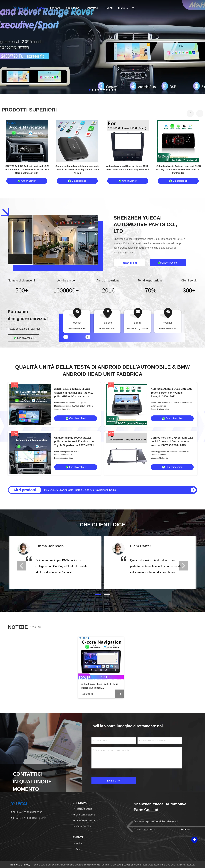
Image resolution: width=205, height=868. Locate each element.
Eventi (109, 8)
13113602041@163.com (137, 329)
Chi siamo (73, 8)
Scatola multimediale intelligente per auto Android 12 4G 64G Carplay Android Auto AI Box (77, 170)
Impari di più (129, 263)
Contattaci (92, 8)
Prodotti (55, 8)
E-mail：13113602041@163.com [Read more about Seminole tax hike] (28, 818)
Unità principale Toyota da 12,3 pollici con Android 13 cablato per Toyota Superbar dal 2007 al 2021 (74, 441)
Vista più (35, 627)
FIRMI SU (187, 830)
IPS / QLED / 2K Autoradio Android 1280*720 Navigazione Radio (80, 490)
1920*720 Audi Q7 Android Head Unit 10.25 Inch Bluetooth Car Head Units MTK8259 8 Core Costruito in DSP (27, 170)
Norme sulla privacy (20, 865)
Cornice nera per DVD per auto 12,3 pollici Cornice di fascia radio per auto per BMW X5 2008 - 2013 (172, 441)
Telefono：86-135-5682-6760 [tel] (26, 812)
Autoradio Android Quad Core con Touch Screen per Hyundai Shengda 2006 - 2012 (171, 393)
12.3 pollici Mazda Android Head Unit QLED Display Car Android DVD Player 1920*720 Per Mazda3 (178, 170)
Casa (41, 8)
